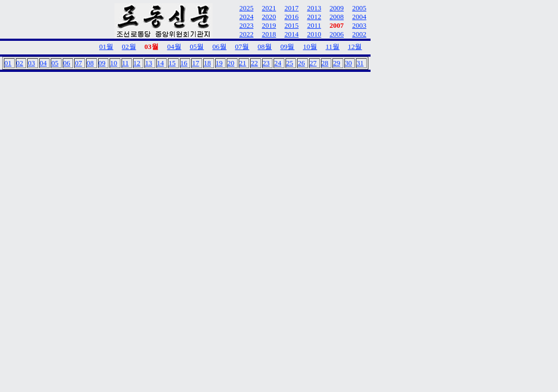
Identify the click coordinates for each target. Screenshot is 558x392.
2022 (246, 34)
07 (78, 63)
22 (254, 63)
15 (172, 63)
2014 (292, 34)
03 (31, 63)
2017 (292, 8)
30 (348, 63)
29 (336, 63)
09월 (287, 47)
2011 (314, 25)
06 (67, 63)
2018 (269, 34)
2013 (314, 8)
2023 (246, 25)
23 (266, 63)
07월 (242, 47)
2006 (337, 34)
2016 (292, 17)
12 (137, 63)
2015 (292, 25)
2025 (246, 8)
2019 (269, 25)
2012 (314, 17)
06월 (220, 47)
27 (313, 63)
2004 (359, 17)
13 (148, 63)
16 (184, 63)
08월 (265, 47)
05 (55, 63)
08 (90, 63)
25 (290, 63)
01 (8, 63)
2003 (359, 25)
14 (160, 63)
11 (126, 63)
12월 (355, 47)
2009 (337, 8)
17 (195, 63)
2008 (337, 17)
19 (219, 63)
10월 (310, 47)
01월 (106, 47)
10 (114, 63)
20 (231, 63)
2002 (359, 34)
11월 (332, 47)
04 (43, 63)
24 (278, 63)
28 (325, 63)
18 (207, 63)
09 (102, 63)
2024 (246, 17)
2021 (269, 8)
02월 (129, 47)
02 (20, 63)
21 (243, 63)
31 (360, 63)
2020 (269, 17)
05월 (197, 47)
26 (301, 63)
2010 (314, 34)
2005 (359, 8)
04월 (174, 47)
